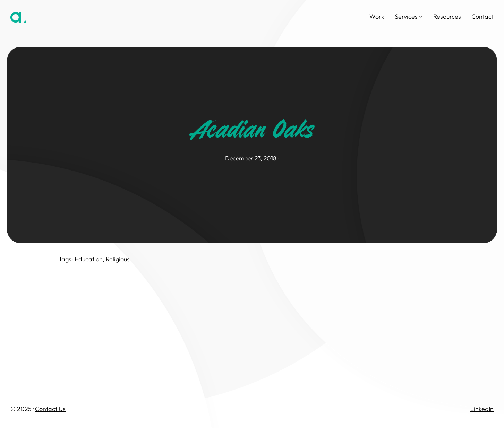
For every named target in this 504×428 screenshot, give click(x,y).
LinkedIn (482, 409)
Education (89, 259)
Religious (118, 259)
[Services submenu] (421, 16)
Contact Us (50, 409)
